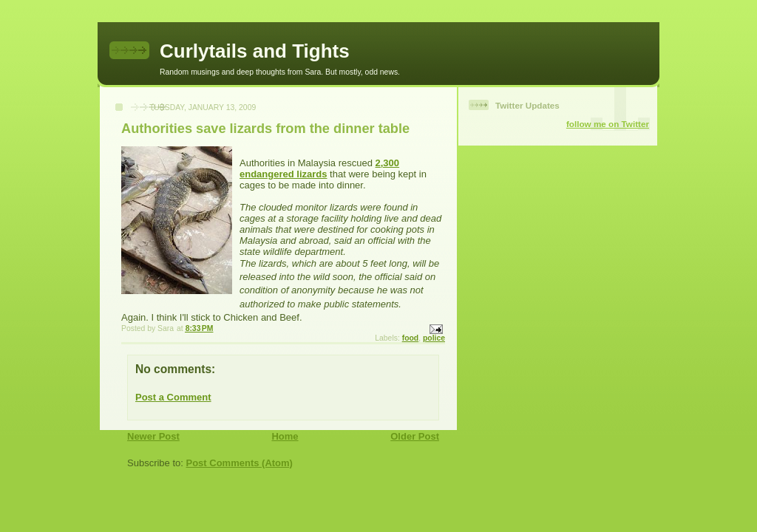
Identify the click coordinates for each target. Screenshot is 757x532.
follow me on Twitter (608, 124)
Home (285, 436)
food (411, 338)
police (434, 338)
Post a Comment (173, 397)
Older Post (415, 436)
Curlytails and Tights (255, 51)
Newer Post (153, 436)
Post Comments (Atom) (240, 463)
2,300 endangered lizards (319, 168)
